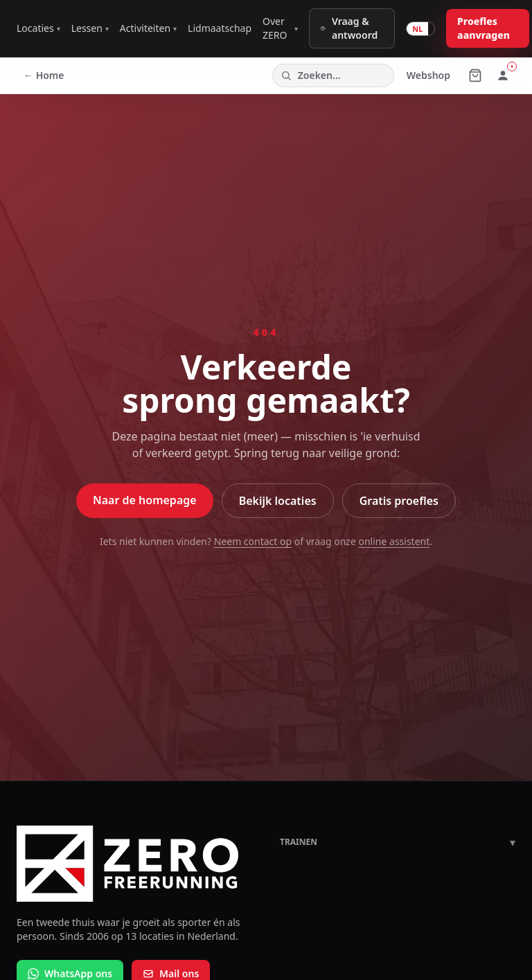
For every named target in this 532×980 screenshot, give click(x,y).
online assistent (394, 541)
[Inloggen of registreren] (503, 75)
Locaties (38, 28)
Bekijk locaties (278, 501)
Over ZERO (280, 28)
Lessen (90, 28)
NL (417, 29)
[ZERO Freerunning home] (134, 864)
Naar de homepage (145, 500)
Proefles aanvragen (484, 28)
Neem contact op (253, 541)
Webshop (428, 75)
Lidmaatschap (220, 28)
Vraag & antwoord (348, 28)
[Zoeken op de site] (333, 75)
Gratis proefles (399, 501)
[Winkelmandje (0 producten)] (475, 75)
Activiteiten (148, 28)
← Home (44, 75)
